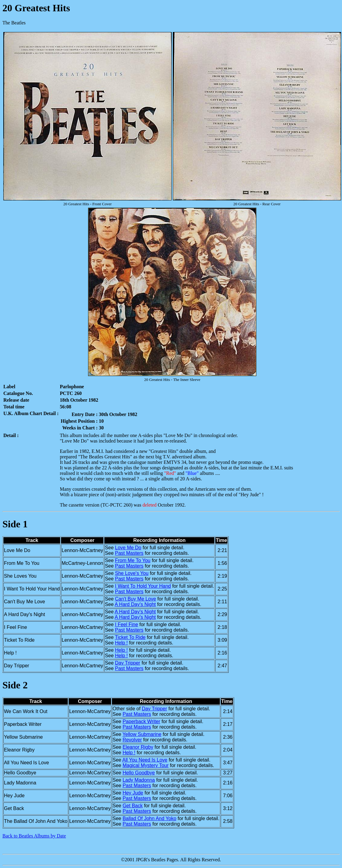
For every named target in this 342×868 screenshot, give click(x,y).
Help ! (121, 643)
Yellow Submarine (142, 734)
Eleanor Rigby (138, 747)
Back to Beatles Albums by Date (34, 836)
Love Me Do (128, 548)
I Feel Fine (126, 624)
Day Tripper (128, 663)
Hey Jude (133, 793)
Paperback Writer (141, 721)
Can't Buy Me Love (135, 599)
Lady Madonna (139, 780)
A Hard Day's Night (135, 604)
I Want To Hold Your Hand (143, 586)
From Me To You (133, 560)
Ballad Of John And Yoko (149, 818)
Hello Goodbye (139, 773)
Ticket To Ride (130, 637)
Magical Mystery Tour (146, 765)
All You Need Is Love (145, 760)
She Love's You (132, 573)
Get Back (133, 806)
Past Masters (129, 553)
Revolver (132, 740)
